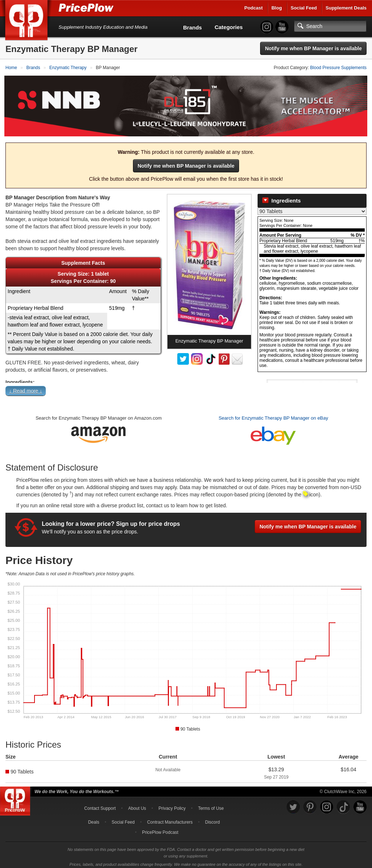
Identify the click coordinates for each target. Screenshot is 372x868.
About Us (137, 805)
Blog (277, 8)
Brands (193, 27)
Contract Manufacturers (170, 819)
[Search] (330, 26)
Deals (94, 819)
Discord (213, 819)
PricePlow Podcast (160, 829)
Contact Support (100, 805)
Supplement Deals (346, 8)
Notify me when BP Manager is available (313, 48)
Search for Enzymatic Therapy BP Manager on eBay (274, 415)
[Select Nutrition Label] (312, 208)
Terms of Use (211, 805)
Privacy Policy (172, 805)
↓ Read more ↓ (26, 388)
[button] (186, 389)
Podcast (254, 8)
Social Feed (304, 8)
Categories (229, 27)
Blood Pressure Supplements (338, 68)
